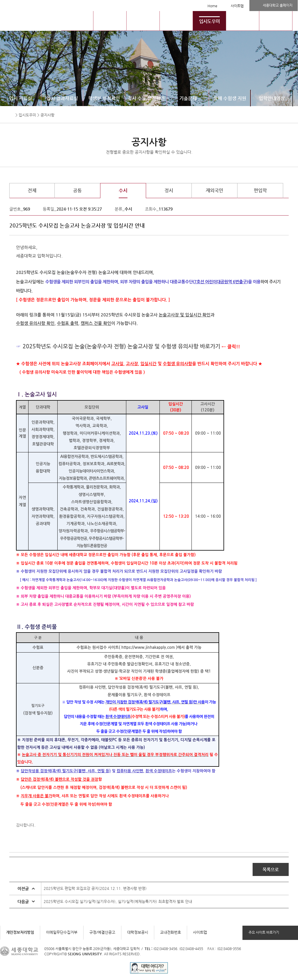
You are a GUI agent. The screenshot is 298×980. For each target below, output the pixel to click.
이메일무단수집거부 (62, 932)
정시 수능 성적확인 (146, 98)
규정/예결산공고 (102, 932)
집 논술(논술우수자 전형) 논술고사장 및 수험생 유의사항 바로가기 (144, 346)
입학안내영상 (272, 98)
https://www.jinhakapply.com (148, 647)
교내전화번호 (171, 932)
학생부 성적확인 (104, 98)
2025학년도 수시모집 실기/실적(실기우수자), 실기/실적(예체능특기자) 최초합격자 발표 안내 (118, 901)
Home (212, 6)
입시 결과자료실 (62, 98)
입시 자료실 (21, 98)
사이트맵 (237, 6)
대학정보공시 (138, 932)
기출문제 (188, 98)
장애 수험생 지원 (230, 98)
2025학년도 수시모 (45, 346)
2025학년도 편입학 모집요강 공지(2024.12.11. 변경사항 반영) (95, 888)
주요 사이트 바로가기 (264, 932)
